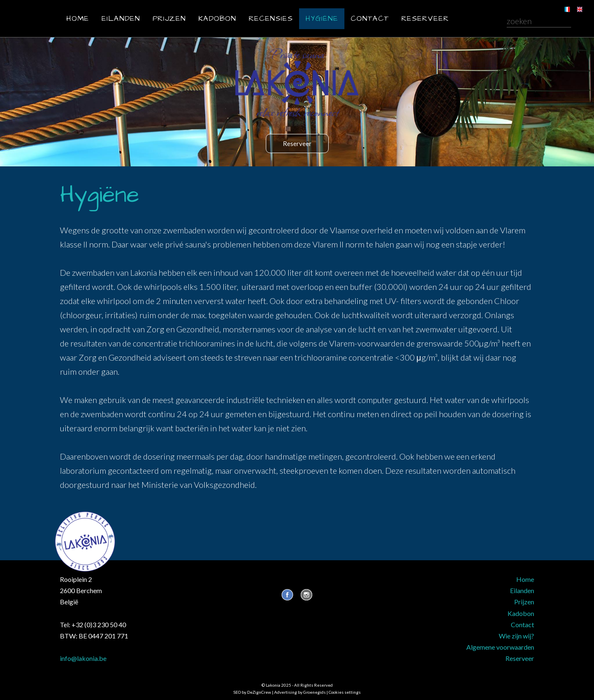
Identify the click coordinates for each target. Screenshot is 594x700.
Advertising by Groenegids (300, 692)
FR (561, 4)
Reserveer (425, 19)
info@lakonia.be (83, 658)
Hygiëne (322, 19)
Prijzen (169, 19)
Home (78, 19)
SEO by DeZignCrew (252, 692)
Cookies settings (345, 692)
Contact (370, 19)
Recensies (271, 19)
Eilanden (121, 19)
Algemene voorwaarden (500, 647)
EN (574, 4)
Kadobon (217, 19)
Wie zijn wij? (516, 636)
